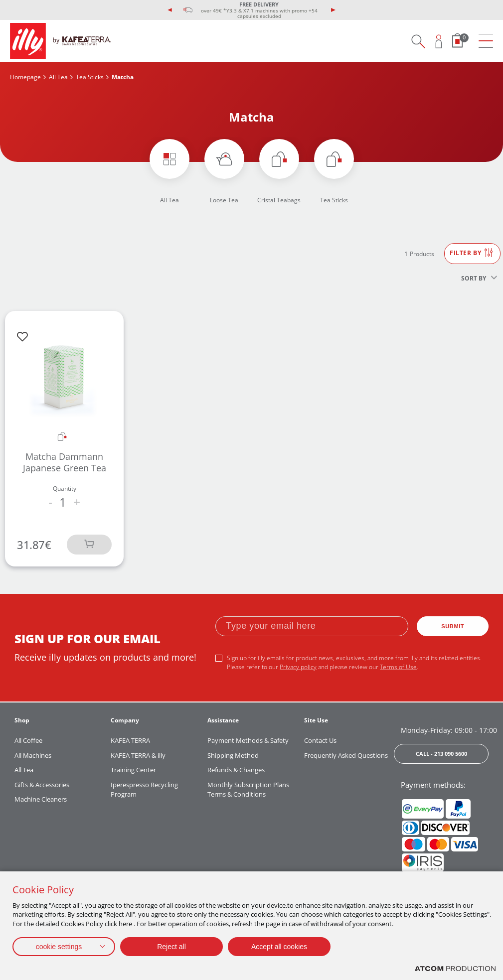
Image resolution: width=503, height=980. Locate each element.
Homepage (25, 77)
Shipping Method (233, 755)
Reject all (171, 947)
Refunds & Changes (236, 770)
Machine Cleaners (41, 799)
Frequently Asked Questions (346, 755)
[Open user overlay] (439, 41)
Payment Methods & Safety (248, 740)
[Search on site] (418, 41)
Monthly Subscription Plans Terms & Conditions (248, 790)
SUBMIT (453, 626)
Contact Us (320, 740)
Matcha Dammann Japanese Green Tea (65, 462)
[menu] (486, 41)
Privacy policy (298, 667)
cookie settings (59, 947)
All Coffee (28, 740)
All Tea (58, 77)
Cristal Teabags (279, 200)
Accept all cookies (279, 947)
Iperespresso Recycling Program (144, 790)
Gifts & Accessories (42, 785)
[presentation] (170, 10)
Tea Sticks (90, 77)
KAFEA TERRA (130, 740)
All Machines (33, 755)
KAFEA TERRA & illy (138, 755)
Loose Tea (224, 200)
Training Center (133, 770)
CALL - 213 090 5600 (441, 754)
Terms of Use (398, 667)
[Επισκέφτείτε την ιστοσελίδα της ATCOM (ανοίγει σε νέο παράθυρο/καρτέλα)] (455, 969)
